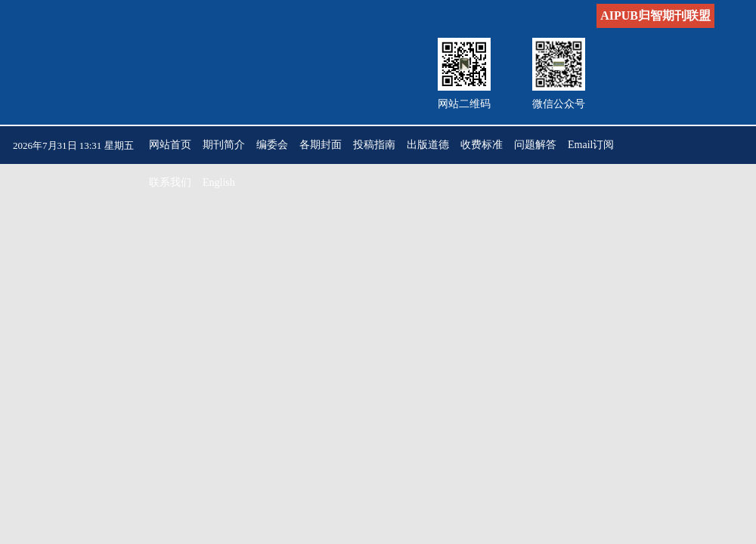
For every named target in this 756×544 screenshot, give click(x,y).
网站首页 (170, 145)
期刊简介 (224, 145)
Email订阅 (591, 145)
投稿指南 (374, 145)
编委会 (272, 145)
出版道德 (428, 145)
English (219, 182)
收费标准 (482, 145)
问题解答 (535, 145)
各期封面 (321, 145)
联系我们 (170, 182)
